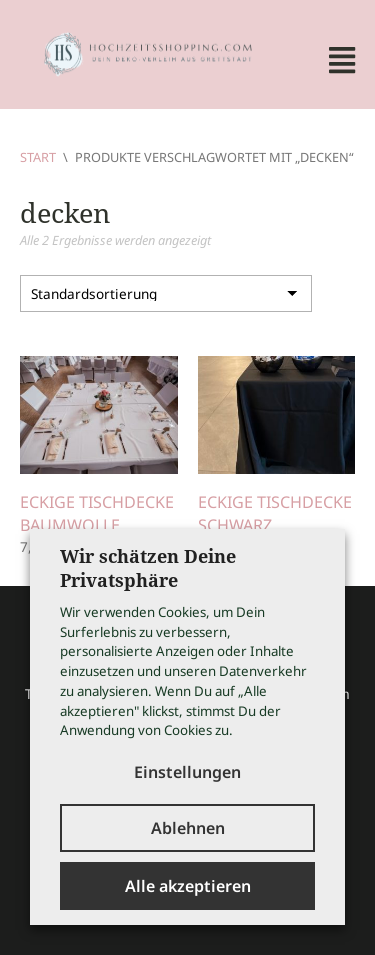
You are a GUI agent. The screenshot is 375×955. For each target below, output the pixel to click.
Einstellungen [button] (187, 772)
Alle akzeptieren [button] (188, 886)
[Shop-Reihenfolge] (166, 293)
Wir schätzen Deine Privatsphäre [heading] (148, 568)
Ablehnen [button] (188, 828)
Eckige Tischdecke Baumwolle (97, 513)
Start (38, 157)
